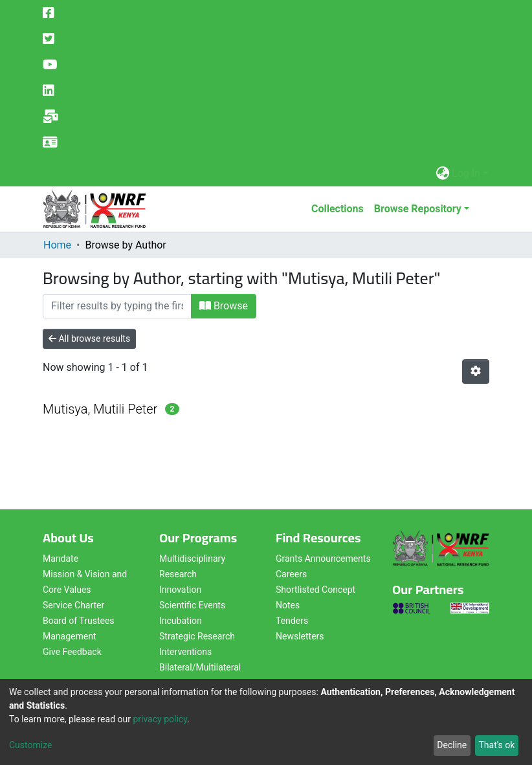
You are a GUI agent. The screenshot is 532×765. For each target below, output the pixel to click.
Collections (338, 209)
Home (57, 245)
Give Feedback (72, 652)
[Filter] (117, 306)
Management (69, 636)
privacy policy (160, 719)
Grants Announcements (323, 559)
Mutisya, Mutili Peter (100, 409)
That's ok (496, 745)
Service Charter (73, 605)
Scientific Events (192, 605)
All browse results (89, 338)
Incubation (181, 621)
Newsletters (300, 636)
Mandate (61, 559)
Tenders (292, 621)
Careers (291, 574)
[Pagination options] (476, 371)
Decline (452, 745)
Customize (30, 745)
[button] (442, 173)
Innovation (180, 590)
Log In (466, 173)
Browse (224, 306)
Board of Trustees (79, 621)
